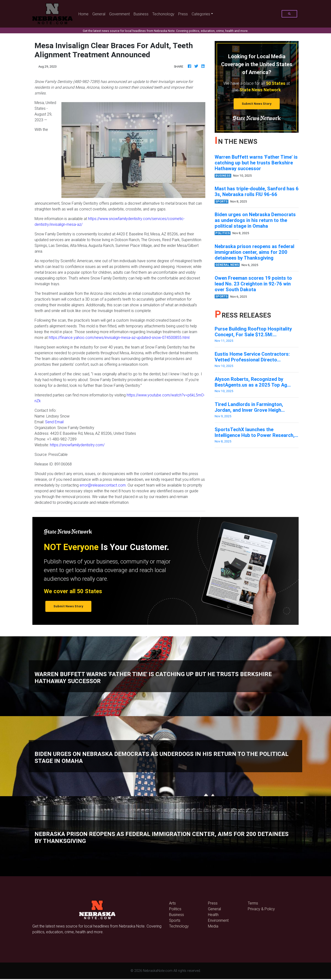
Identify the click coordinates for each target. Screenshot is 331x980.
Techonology (163, 14)
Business (141, 14)
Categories (201, 14)
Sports (175, 920)
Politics (175, 909)
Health (213, 915)
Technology (179, 926)
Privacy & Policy (261, 909)
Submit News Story (257, 104)
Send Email (54, 422)
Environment (218, 920)
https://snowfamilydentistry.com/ (77, 445)
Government (119, 14)
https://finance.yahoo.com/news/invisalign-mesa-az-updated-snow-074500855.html (119, 337)
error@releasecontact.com (103, 485)
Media (213, 926)
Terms (253, 903)
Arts (172, 903)
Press (183, 14)
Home (84, 14)
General (99, 14)
